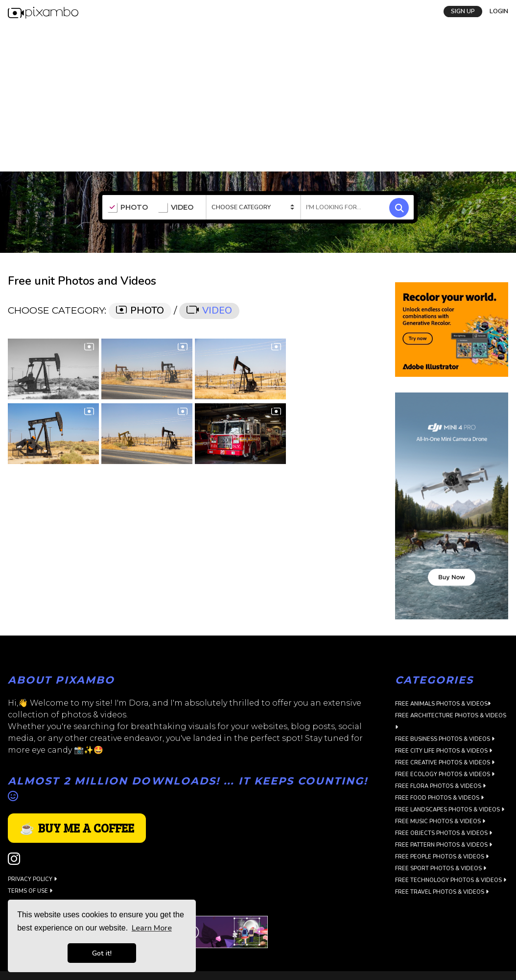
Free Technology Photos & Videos (451, 880)
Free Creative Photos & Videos (445, 763)
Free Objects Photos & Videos (444, 833)
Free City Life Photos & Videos (444, 751)
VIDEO (176, 208)
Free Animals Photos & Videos (443, 704)
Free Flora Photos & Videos (440, 786)
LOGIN (499, 11)
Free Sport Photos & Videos (441, 869)
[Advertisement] (258, 98)
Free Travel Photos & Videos (442, 892)
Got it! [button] (102, 953)
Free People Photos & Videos (442, 857)
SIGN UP (463, 11)
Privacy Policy (32, 879)
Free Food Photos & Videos (439, 798)
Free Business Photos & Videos (445, 739)
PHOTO (128, 208)
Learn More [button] (152, 928)
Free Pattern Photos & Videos (444, 845)
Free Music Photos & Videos (440, 821)
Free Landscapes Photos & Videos (450, 810)
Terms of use (30, 891)
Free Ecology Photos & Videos (445, 774)
